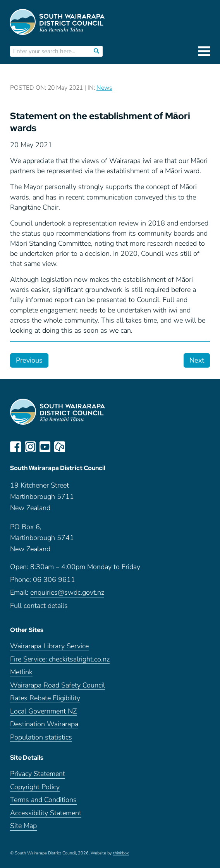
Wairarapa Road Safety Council (58, 685)
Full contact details (39, 606)
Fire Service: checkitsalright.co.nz (60, 659)
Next (197, 360)
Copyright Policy (35, 787)
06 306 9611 (54, 580)
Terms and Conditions (43, 800)
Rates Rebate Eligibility (45, 698)
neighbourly (60, 447)
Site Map (23, 826)
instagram (30, 447)
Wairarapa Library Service (49, 646)
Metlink (21, 672)
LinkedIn (74, 447)
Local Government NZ (43, 711)
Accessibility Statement (46, 813)
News (104, 88)
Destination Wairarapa (44, 724)
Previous (29, 360)
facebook (15, 447)
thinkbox (121, 853)
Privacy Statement (38, 774)
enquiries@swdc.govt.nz (67, 593)
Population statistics (41, 737)
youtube (45, 447)
